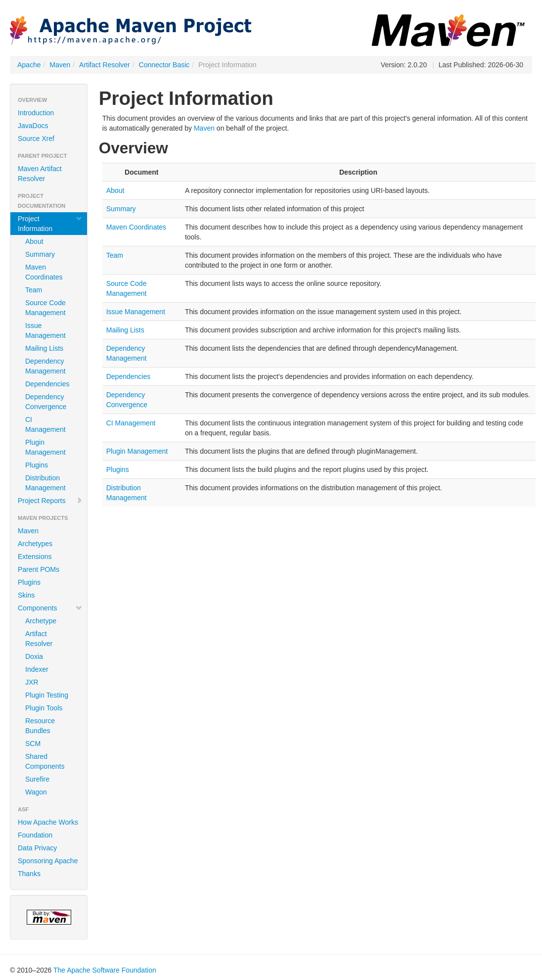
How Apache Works (48, 822)
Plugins (37, 465)
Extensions (35, 557)
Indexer (37, 669)
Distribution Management (45, 483)
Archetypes (35, 544)
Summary (40, 254)
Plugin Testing (47, 695)
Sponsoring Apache (48, 861)
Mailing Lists (44, 348)
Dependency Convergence (46, 402)
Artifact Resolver (105, 65)
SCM (33, 744)
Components (50, 608)
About (34, 241)
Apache (29, 65)
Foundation (35, 835)
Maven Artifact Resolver (40, 174)
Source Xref (36, 139)
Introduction (36, 113)
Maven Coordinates (44, 272)
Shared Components (45, 761)
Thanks (29, 874)
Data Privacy (37, 848)
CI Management (45, 424)
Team (34, 290)
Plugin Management (45, 447)
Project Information (50, 224)
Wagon (36, 792)
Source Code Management (45, 308)
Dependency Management (45, 366)
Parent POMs (39, 569)
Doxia (34, 656)
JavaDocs (33, 126)
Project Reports (50, 501)
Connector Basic (164, 65)
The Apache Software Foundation (105, 970)
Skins (26, 595)
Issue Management (45, 330)
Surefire (37, 779)
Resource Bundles (40, 726)
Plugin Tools (44, 708)
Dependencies (47, 384)
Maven (60, 65)
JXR (32, 682)
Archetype (41, 621)
